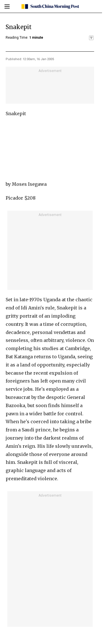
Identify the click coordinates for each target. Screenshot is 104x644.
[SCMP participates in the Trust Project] (91, 38)
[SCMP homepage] (50, 6)
